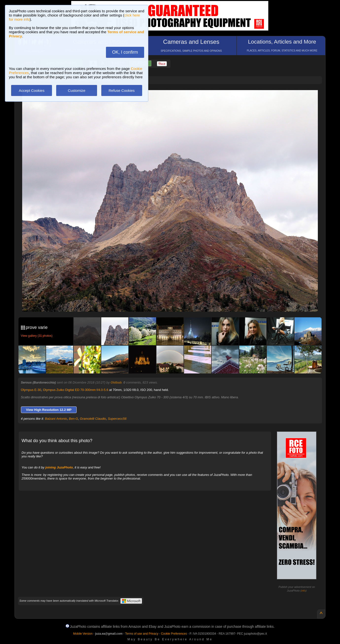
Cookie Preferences (174, 634)
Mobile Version (83, 634)
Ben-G (73, 419)
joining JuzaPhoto (59, 467)
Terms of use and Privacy (142, 634)
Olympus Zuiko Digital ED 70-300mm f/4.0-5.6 (76, 390)
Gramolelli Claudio (93, 419)
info (304, 591)
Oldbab (116, 382)
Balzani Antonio (56, 419)
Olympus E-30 (31, 390)
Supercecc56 (117, 419)
